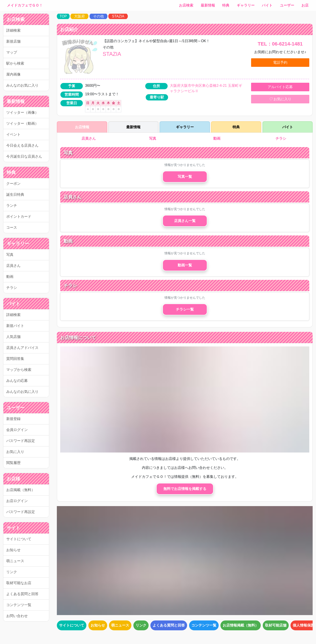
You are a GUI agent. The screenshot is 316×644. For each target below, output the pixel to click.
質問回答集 (15, 359)
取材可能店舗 (276, 625)
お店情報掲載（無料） (241, 625)
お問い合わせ (17, 616)
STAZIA (118, 16)
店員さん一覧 (185, 221)
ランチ (12, 206)
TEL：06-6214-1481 (280, 44)
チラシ (12, 288)
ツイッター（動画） (22, 123)
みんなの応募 (17, 381)
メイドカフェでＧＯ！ (25, 5)
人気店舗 (13, 337)
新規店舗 (13, 41)
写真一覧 (185, 177)
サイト (13, 528)
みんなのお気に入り (22, 85)
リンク (12, 572)
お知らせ (13, 550)
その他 (98, 16)
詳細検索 (13, 30)
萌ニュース (15, 561)
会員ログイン (17, 430)
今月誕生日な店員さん (24, 156)
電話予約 (280, 62)
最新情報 (208, 5)
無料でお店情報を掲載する (185, 489)
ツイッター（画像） (22, 112)
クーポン (13, 184)
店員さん (13, 266)
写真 (10, 255)
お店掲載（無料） (21, 490)
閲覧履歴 (13, 463)
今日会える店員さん (22, 145)
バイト (267, 5)
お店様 (13, 479)
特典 (226, 5)
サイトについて (19, 539)
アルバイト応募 (280, 87)
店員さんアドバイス (22, 348)
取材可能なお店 (19, 583)
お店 (305, 5)
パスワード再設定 (21, 441)
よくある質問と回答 (22, 594)
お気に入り (15, 452)
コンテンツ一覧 (19, 605)
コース (12, 227)
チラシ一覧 (185, 309)
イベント (13, 134)
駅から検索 (15, 63)
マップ (12, 52)
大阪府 (79, 16)
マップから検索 (19, 370)
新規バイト (15, 326)
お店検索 (186, 5)
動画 (10, 277)
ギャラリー (246, 5)
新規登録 (13, 419)
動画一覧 (185, 265)
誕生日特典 (15, 195)
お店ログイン (17, 501)
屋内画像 (13, 74)
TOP (63, 16)
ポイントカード (19, 216)
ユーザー (287, 5)
